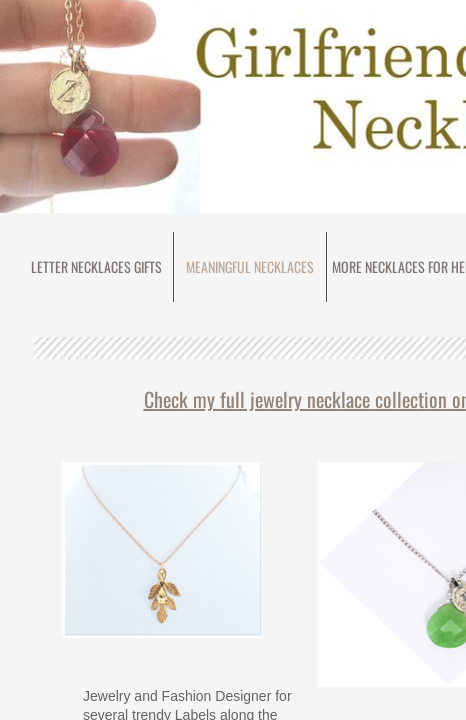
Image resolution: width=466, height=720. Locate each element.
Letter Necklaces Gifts (96, 266)
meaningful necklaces (250, 266)
